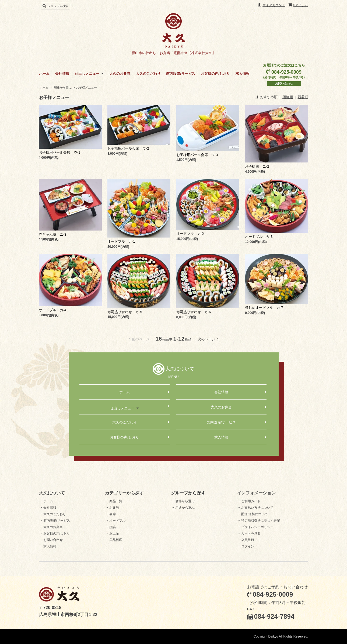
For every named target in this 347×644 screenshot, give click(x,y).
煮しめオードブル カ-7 (264, 308)
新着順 (303, 97)
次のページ (206, 339)
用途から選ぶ (63, 87)
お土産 (114, 533)
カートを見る (251, 533)
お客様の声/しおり (215, 74)
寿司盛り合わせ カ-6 (194, 312)
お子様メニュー (87, 87)
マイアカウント (274, 5)
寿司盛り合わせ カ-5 (125, 312)
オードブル (117, 521)
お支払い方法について (257, 508)
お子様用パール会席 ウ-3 (197, 155)
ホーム (44, 74)
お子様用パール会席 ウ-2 (128, 148)
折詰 (113, 527)
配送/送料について (255, 514)
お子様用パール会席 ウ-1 (60, 152)
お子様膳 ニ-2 (257, 166)
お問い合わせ (284, 83)
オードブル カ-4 (53, 310)
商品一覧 (116, 501)
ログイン (248, 546)
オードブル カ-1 (121, 241)
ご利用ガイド (251, 501)
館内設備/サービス (181, 74)
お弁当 (114, 508)
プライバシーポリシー (257, 527)
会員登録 (248, 540)
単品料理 (116, 540)
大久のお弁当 (120, 74)
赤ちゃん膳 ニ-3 (53, 234)
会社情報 (62, 74)
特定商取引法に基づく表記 (261, 521)
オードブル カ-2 (190, 234)
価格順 (288, 97)
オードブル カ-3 (259, 237)
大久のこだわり (148, 74)
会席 (113, 514)
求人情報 (243, 74)
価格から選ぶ (185, 501)
